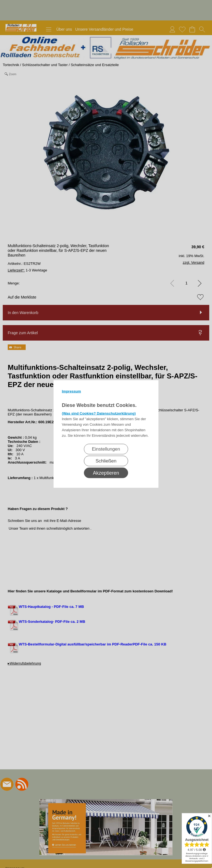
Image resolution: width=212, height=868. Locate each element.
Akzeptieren (106, 473)
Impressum (71, 391)
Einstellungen (106, 449)
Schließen (106, 461)
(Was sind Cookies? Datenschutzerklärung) (99, 413)
